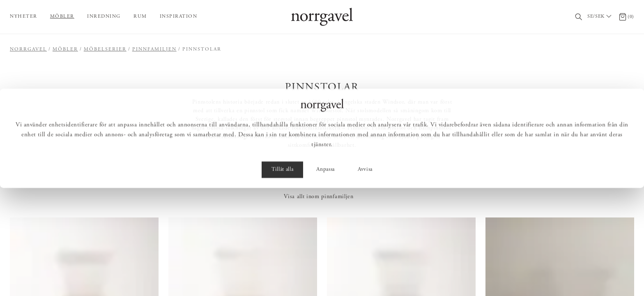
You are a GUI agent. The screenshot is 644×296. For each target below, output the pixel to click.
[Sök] (579, 17)
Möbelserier (105, 49)
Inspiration (179, 16)
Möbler (62, 16)
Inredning (104, 16)
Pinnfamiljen (154, 49)
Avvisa (365, 278)
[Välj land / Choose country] (600, 17)
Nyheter (24, 16)
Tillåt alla (282, 278)
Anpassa (325, 278)
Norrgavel (28, 49)
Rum (140, 16)
